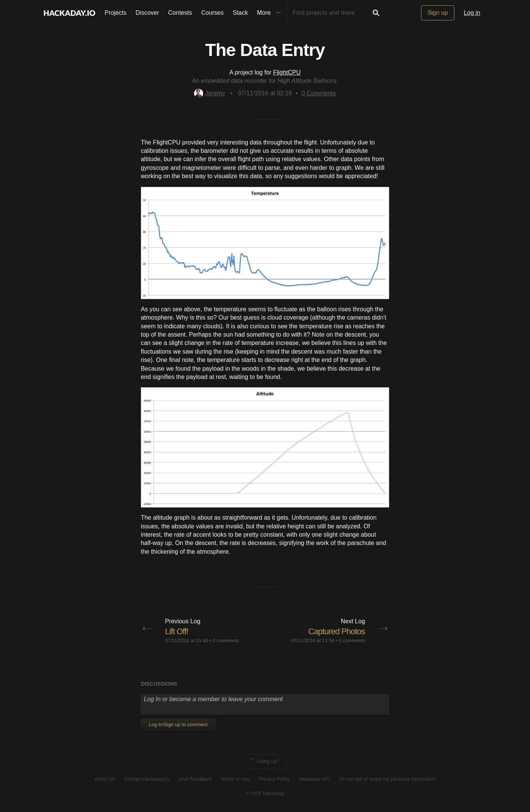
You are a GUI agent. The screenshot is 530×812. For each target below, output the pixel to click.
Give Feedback (195, 779)
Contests (180, 13)
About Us (105, 779)
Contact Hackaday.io (147, 779)
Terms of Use (235, 779)
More (270, 13)
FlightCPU (287, 72)
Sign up (438, 13)
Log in (472, 13)
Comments (319, 93)
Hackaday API (314, 779)
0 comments (226, 640)
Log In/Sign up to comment (178, 724)
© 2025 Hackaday (265, 793)
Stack (240, 13)
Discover (147, 13)
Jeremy (209, 93)
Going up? (264, 761)
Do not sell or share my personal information (387, 779)
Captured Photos (337, 631)
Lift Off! (177, 631)
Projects (116, 13)
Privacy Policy (274, 779)
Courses (213, 13)
